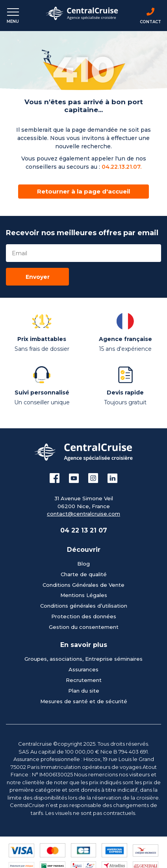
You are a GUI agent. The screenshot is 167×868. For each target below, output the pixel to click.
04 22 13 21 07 (84, 530)
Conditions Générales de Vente (83, 585)
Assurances (83, 669)
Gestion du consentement (84, 627)
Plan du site (84, 691)
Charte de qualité (84, 574)
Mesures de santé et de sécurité (84, 701)
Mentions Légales (84, 595)
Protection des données (84, 616)
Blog (83, 564)
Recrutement (84, 680)
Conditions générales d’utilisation (84, 606)
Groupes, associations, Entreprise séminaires (83, 659)
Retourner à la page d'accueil (83, 191)
